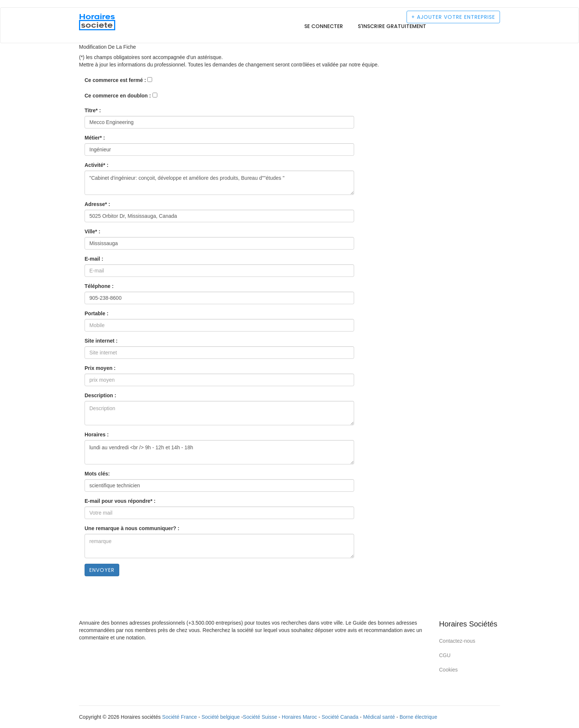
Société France (179, 717)
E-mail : (94, 259)
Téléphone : (99, 286)
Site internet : (101, 341)
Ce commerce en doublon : (118, 96)
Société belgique (221, 717)
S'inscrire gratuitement (392, 26)
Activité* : (97, 165)
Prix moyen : (100, 368)
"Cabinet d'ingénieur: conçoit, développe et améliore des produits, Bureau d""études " (219, 183)
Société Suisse (260, 717)
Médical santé (379, 717)
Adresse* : (97, 204)
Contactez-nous (457, 641)
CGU (445, 655)
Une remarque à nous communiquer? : (132, 528)
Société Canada (340, 717)
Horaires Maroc (299, 717)
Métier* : (95, 138)
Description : (100, 395)
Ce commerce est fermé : (115, 80)
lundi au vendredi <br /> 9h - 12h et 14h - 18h (219, 452)
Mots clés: (97, 474)
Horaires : (97, 435)
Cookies (448, 670)
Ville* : (92, 231)
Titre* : (93, 110)
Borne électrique (418, 717)
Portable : (97, 313)
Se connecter (324, 26)
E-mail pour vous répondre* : (120, 501)
